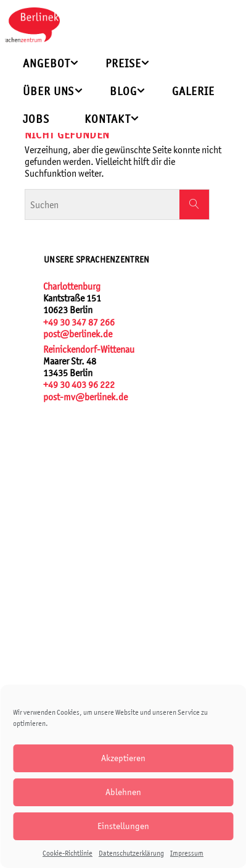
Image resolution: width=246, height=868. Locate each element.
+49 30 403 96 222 (79, 385)
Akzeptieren (123, 758)
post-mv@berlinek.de (85, 397)
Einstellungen (123, 826)
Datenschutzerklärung (131, 853)
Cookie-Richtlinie (68, 853)
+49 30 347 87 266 (79, 322)
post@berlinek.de (78, 334)
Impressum (187, 853)
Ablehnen (123, 792)
